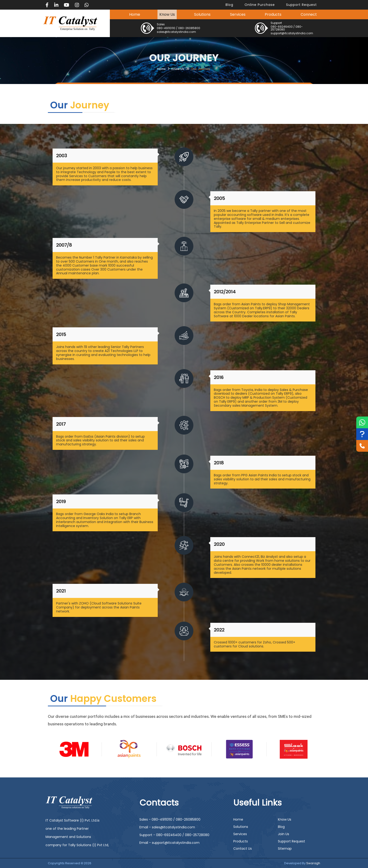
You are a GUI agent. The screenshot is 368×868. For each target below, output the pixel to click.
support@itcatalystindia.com (292, 33)
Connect (309, 14)
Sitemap (285, 849)
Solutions (202, 14)
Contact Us (243, 849)
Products (273, 14)
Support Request (291, 841)
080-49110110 (166, 28)
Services (238, 14)
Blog (281, 827)
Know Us (167, 14)
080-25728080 (197, 835)
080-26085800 (189, 28)
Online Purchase (260, 5)
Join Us (284, 834)
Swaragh (313, 863)
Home (135, 14)
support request (301, 5)
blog (229, 5)
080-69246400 (282, 27)
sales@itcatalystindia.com (176, 32)
